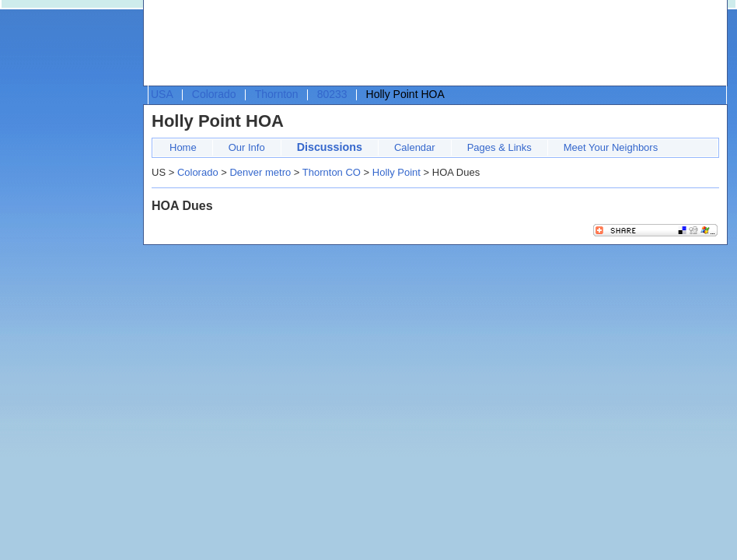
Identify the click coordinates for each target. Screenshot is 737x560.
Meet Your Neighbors (611, 147)
